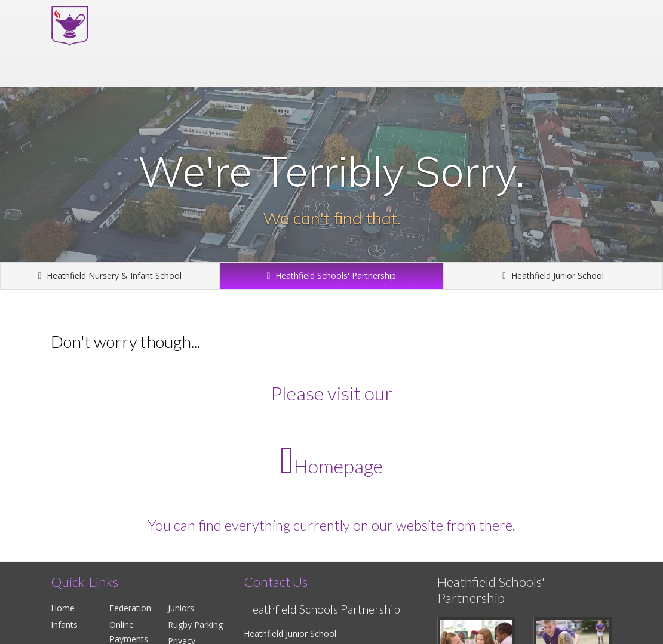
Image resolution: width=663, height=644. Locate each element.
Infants (64, 625)
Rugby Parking (195, 625)
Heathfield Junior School (553, 275)
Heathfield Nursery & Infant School (110, 275)
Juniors (181, 608)
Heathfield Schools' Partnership (475, 70)
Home (63, 608)
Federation (130, 608)
